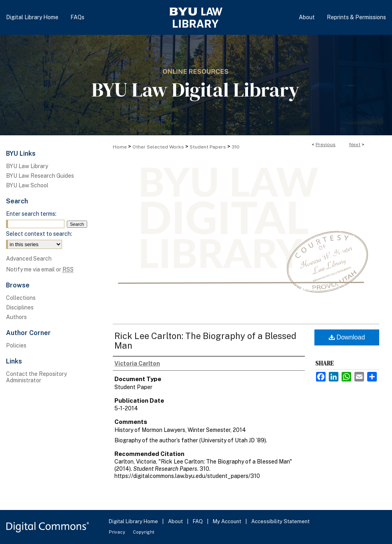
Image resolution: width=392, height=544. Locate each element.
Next (355, 145)
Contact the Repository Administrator (36, 377)
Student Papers (208, 147)
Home (120, 147)
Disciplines (20, 307)
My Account (228, 521)
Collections (21, 298)
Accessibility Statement (280, 521)
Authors (16, 317)
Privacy (118, 532)
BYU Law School (27, 185)
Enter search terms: (31, 214)
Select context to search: (39, 234)
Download (347, 337)
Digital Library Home (134, 521)
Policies (16, 345)
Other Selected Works (158, 147)
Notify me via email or (40, 269)
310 (236, 147)
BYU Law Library (27, 166)
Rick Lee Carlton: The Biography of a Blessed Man (205, 341)
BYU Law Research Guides (40, 176)
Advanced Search (29, 259)
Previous (326, 145)
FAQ (198, 521)
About (176, 521)
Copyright (144, 532)
